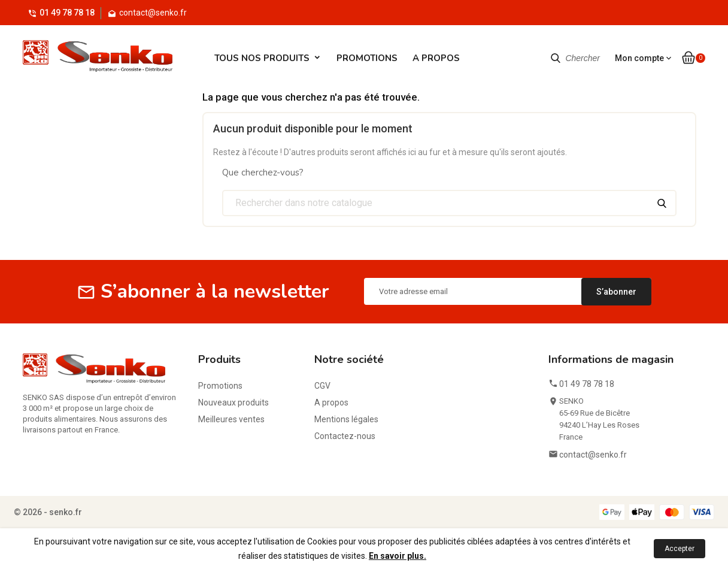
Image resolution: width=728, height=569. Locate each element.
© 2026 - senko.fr (48, 512)
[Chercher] (449, 203)
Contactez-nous (345, 436)
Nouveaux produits (233, 402)
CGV (322, 386)
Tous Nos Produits (262, 58)
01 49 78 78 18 (67, 13)
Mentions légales (346, 419)
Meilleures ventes (231, 419)
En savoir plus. (398, 556)
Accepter (680, 549)
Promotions (367, 58)
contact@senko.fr (593, 455)
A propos (436, 58)
